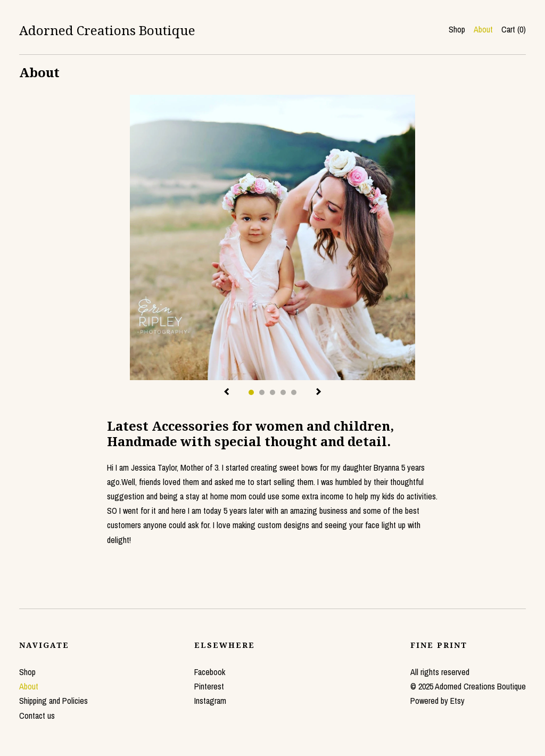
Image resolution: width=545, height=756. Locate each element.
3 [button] (272, 392)
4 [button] (283, 392)
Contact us (37, 716)
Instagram (210, 701)
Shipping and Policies (53, 701)
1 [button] (251, 392)
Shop (457, 29)
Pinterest (209, 686)
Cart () (514, 29)
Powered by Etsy (437, 701)
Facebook (210, 672)
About (483, 29)
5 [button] (294, 392)
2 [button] (262, 392)
